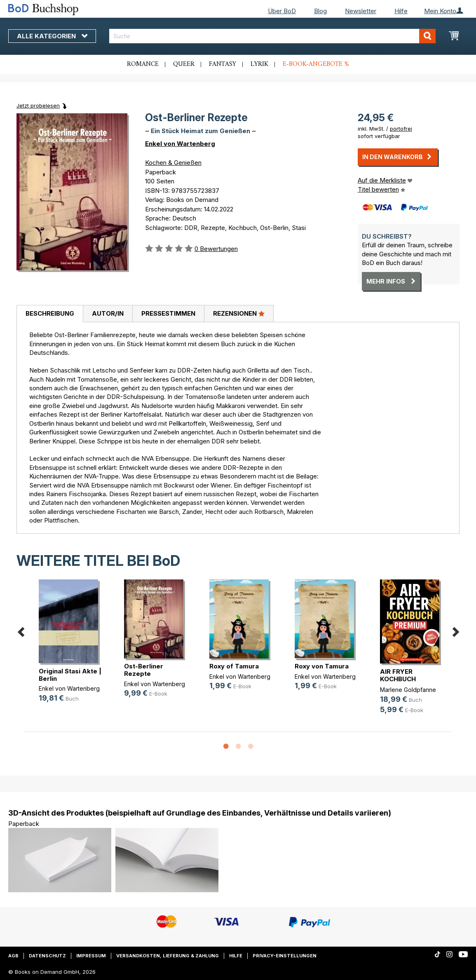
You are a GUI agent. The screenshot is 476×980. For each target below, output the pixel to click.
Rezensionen (239, 313)
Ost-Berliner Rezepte (144, 670)
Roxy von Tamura (322, 666)
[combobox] (272, 36)
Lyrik (259, 64)
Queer (184, 64)
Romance (143, 64)
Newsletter (361, 11)
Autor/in (108, 313)
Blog (320, 11)
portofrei (401, 129)
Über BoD (282, 11)
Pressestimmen (168, 313)
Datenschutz (47, 956)
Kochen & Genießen (173, 163)
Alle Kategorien (52, 36)
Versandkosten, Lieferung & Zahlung (168, 956)
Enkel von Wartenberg (180, 144)
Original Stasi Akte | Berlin (70, 675)
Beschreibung (50, 313)
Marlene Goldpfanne (408, 690)
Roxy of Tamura (234, 666)
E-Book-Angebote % (316, 64)
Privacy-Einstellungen (285, 956)
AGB (13, 956)
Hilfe (401, 11)
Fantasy (223, 64)
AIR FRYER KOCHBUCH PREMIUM (398, 679)
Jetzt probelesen (38, 106)
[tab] (50, 314)
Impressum (91, 956)
